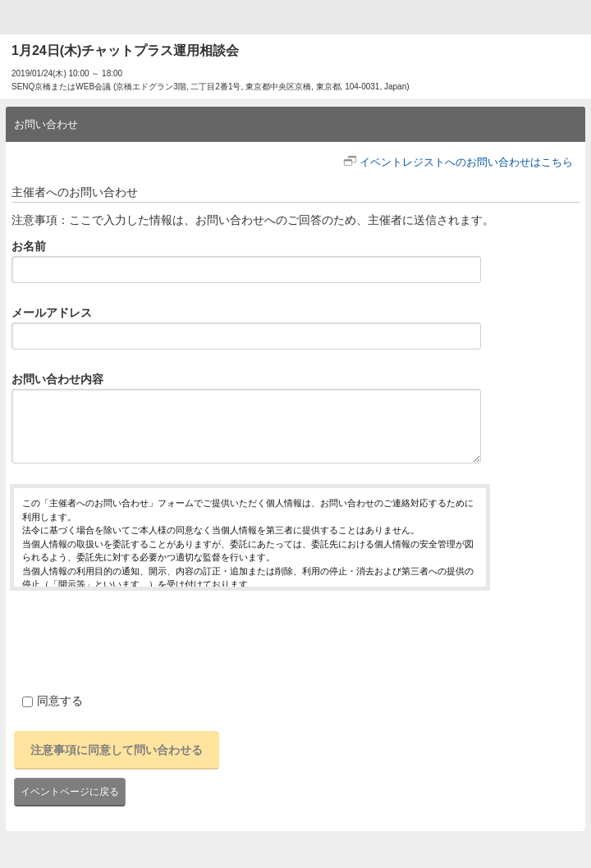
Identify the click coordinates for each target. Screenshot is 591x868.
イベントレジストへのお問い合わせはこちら (466, 162)
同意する (53, 701)
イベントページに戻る (70, 792)
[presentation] (135, 639)
